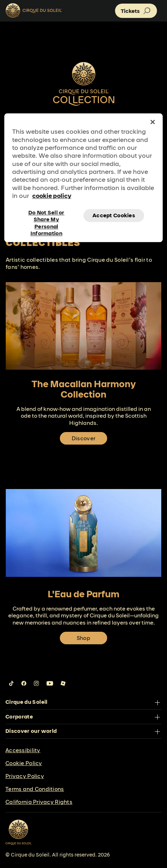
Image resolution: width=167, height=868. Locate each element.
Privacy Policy (25, 776)
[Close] (153, 122)
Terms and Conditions (35, 789)
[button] (136, 11)
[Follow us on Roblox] (63, 683)
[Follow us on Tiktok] (11, 683)
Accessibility (23, 750)
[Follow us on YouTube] (50, 683)
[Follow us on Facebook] (24, 683)
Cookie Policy (24, 763)
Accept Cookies (114, 215)
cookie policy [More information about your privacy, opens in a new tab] (52, 196)
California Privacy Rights (39, 802)
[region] (84, 178)
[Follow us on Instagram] (36, 683)
